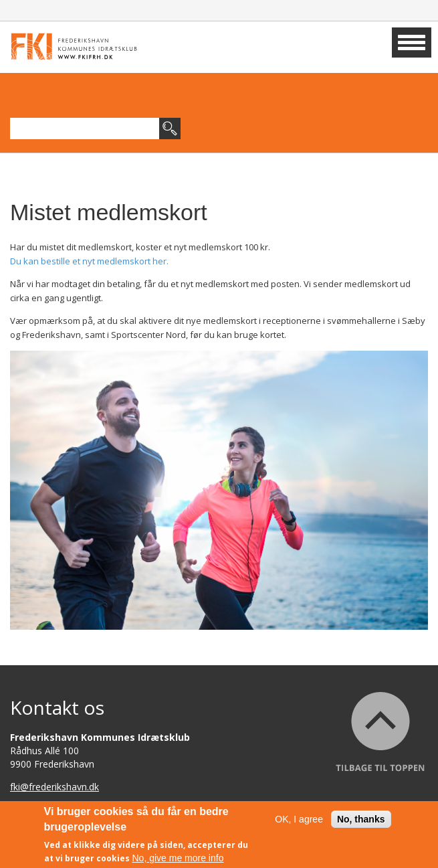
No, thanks (361, 819)
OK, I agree (299, 819)
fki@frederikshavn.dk (54, 787)
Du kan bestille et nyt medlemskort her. (89, 261)
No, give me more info (178, 858)
